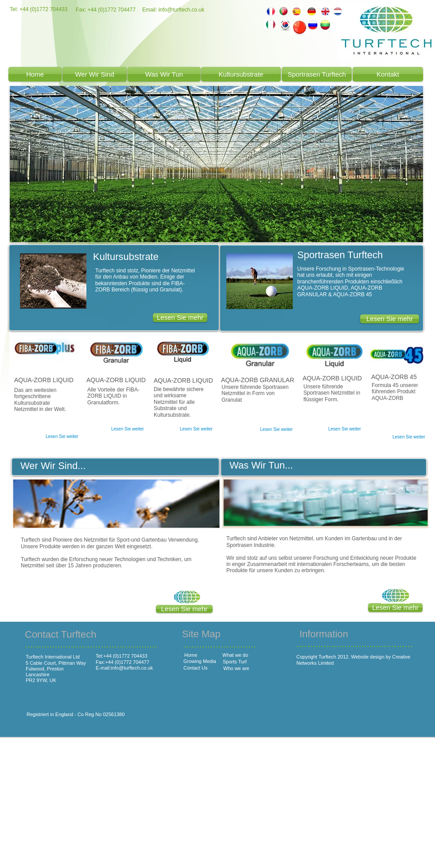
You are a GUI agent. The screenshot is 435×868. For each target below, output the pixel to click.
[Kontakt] (388, 74)
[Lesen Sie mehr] (390, 319)
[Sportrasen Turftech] (317, 74)
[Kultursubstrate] (241, 74)
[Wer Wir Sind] (95, 74)
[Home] (35, 74)
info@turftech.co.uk (182, 10)
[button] (395, 608)
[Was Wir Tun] (164, 74)
